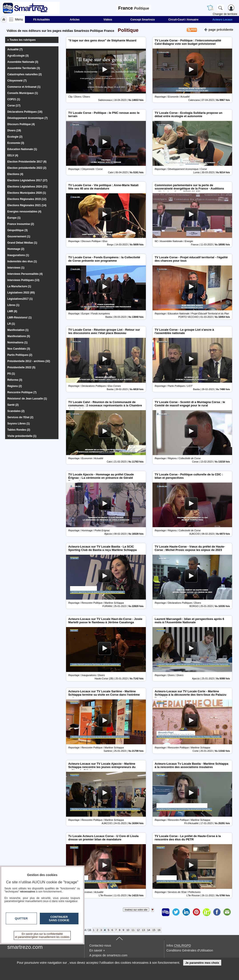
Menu (19, 19)
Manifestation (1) (18, 330)
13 (143, 930)
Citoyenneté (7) (17, 81)
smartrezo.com (25, 947)
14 (149, 930)
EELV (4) (13, 155)
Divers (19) (14, 130)
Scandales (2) (16, 411)
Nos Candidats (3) (19, 349)
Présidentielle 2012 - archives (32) (29, 361)
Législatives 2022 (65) (21, 293)
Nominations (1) (17, 342)
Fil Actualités (41, 20)
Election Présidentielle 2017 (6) (27, 162)
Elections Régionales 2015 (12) (27, 199)
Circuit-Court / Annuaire (183, 20)
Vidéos (108, 20)
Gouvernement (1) (19, 236)
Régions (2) (15, 386)
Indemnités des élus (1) (22, 261)
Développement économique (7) (27, 118)
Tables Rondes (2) (19, 430)
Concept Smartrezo (143, 20)
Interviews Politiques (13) (23, 280)
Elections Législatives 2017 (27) (27, 180)
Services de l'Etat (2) (20, 417)
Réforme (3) (15, 380)
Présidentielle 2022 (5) (21, 367)
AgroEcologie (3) (18, 56)
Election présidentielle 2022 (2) (27, 168)
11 (133, 930)
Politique (127, 30)
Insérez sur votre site (136, 910)
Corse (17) (14, 106)
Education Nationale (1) (22, 149)
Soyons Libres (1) (19, 424)
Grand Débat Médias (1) (22, 243)
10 (128, 930)
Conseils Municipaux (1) (23, 93)
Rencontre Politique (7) (22, 392)
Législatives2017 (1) (20, 299)
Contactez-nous (100, 945)
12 (138, 930)
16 (159, 930)
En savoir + (97, 950)
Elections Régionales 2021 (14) (27, 205)
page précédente (219, 29)
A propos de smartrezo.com (108, 955)
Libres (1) (13, 305)
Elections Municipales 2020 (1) (27, 193)
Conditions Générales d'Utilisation (190, 950)
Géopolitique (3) (17, 230)
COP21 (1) (14, 99)
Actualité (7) (15, 49)
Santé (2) (13, 405)
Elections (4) (15, 174)
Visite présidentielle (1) (22, 436)
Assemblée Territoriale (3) (24, 68)
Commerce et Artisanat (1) (24, 87)
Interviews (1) (16, 268)
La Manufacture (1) (19, 286)
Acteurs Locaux (222, 20)
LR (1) (11, 324)
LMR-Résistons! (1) (19, 318)
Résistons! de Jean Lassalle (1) (27, 399)
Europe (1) (14, 218)
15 (154, 930)
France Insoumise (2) (21, 224)
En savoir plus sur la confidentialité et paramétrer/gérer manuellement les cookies (42, 935)
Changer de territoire (225, 14)
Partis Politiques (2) (20, 355)
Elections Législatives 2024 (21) (27, 187)
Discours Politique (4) (21, 124)
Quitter (21, 918)
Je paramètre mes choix (202, 963)
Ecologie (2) (15, 137)
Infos (179, 945)
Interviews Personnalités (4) (25, 274)
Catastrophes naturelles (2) (25, 74)
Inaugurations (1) (18, 255)
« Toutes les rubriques (21, 40)
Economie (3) (16, 143)
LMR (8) (12, 311)
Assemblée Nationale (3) (23, 62)
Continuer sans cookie (59, 919)
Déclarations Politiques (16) (25, 112)
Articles (75, 20)
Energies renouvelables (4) (24, 212)
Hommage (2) (16, 249)
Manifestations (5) (19, 336)
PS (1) (11, 374)
